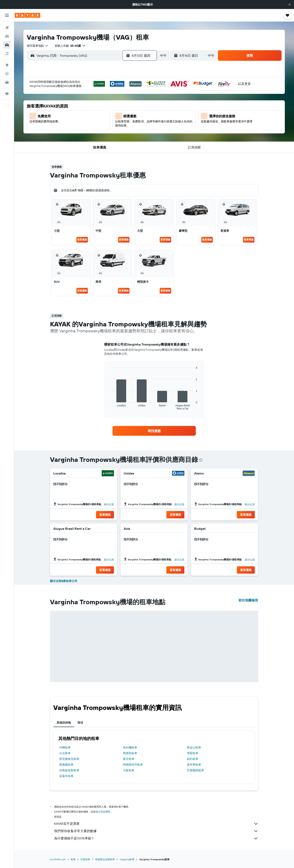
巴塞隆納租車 (195, 770)
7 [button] (130, 103)
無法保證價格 (103, 812)
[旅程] (7, 94)
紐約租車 (193, 759)
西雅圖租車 (66, 765)
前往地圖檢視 (248, 600)
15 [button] (140, 113)
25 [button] (101, 133)
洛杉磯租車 (130, 747)
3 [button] (91, 103)
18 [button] (101, 123)
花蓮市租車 (66, 776)
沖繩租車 (65, 747)
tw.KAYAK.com (58, 859)
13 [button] (121, 113)
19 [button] (111, 123)
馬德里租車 (130, 753)
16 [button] (82, 123)
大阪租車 (129, 770)
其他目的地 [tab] (64, 723)
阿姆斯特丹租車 (133, 765)
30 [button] (81, 143)
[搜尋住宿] (7, 36)
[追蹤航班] (7, 74)
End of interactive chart (109, 407)
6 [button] (121, 103)
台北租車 (65, 753)
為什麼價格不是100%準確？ (156, 838)
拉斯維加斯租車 (69, 770)
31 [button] (91, 143)
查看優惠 (82, 240)
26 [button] (111, 133)
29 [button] (140, 133)
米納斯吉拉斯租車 (105, 859)
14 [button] (131, 113)
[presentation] (201, 460)
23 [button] (81, 133)
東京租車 (129, 759)
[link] (154, 431)
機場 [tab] (80, 723)
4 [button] (101, 103)
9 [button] (82, 113)
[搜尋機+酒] (7, 53)
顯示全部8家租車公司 (64, 581)
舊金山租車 (194, 747)
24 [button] (91, 133)
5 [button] (111, 103)
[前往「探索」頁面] (7, 65)
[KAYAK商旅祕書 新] (7, 82)
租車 (73, 859)
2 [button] (82, 103)
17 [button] (91, 123)
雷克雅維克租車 (69, 759)
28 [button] (130, 133)
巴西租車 (85, 859)
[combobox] (38, 46)
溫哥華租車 (194, 765)
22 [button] (140, 123)
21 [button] (131, 123)
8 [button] (140, 103)
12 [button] (111, 113)
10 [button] (91, 113)
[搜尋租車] (7, 45)
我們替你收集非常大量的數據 (156, 831)
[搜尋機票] (7, 28)
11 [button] (101, 113)
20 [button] (121, 123)
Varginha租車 (127, 859)
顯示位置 (109, 504)
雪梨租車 (193, 753)
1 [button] (140, 94)
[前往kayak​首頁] (27, 15)
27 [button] (121, 133)
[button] (290, 4)
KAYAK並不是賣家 (156, 824)
